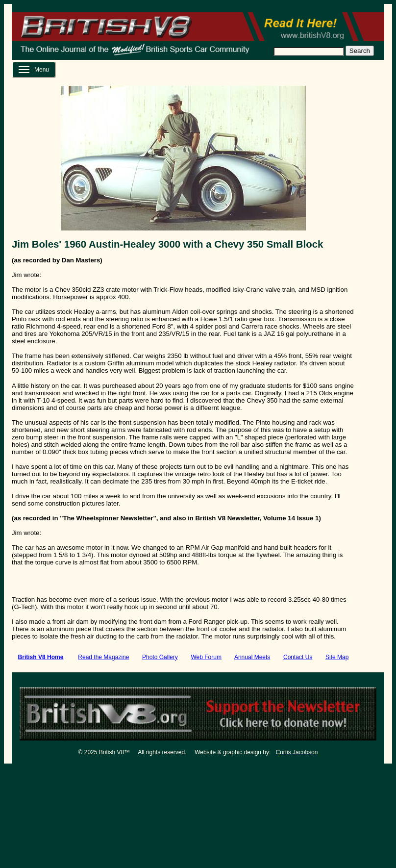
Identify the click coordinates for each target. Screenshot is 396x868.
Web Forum (206, 657)
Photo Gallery (160, 657)
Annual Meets (252, 657)
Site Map (337, 657)
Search (360, 51)
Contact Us (298, 657)
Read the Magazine (103, 657)
